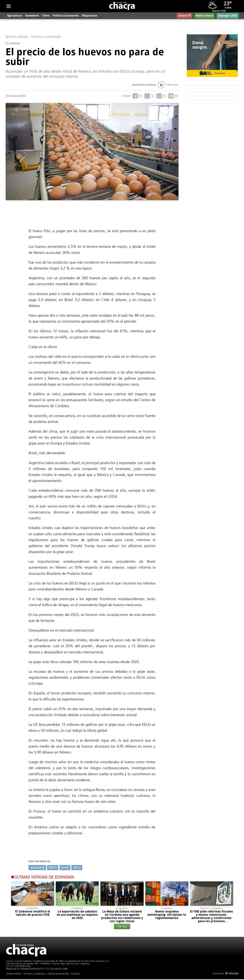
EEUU (53, 868)
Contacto (75, 974)
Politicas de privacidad (58, 974)
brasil (65, 868)
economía (37, 868)
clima (77, 868)
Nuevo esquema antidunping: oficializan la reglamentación (167, 915)
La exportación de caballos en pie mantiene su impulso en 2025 (77, 915)
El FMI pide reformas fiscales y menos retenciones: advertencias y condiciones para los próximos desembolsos (211, 918)
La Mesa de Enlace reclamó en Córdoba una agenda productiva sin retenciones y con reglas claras (122, 917)
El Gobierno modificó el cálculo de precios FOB (33, 914)
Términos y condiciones (34, 974)
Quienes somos (14, 974)
